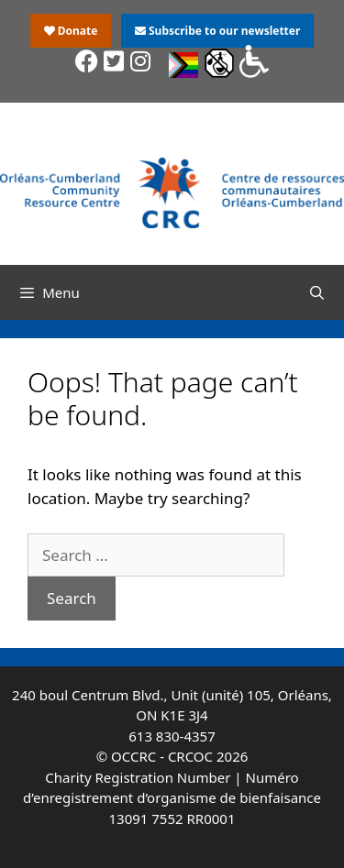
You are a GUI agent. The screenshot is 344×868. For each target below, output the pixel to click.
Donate (71, 31)
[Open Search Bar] (317, 292)
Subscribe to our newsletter (217, 31)
